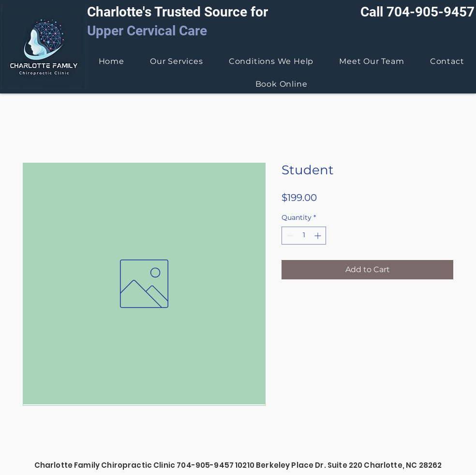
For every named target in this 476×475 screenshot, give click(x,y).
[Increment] (319, 236)
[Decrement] (289, 236)
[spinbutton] (304, 236)
